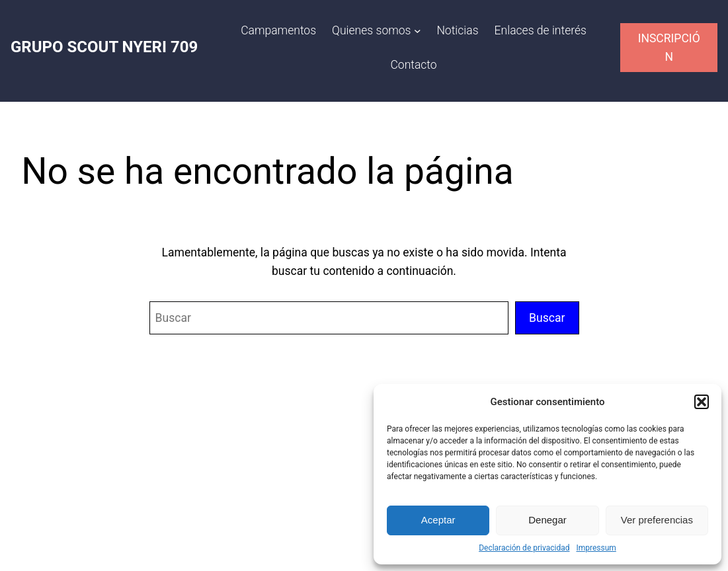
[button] (702, 402)
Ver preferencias (657, 520)
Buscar (547, 318)
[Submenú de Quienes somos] (418, 31)
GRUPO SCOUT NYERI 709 (104, 47)
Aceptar (438, 520)
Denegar (547, 520)
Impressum (596, 548)
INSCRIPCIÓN (669, 48)
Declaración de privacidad (524, 548)
